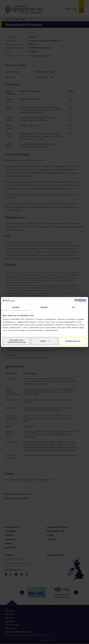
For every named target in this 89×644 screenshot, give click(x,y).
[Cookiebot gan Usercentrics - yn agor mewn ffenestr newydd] (76, 301)
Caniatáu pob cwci (73, 341)
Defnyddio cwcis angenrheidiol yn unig (16, 341)
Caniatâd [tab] (15, 307)
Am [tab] (73, 307)
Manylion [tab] (44, 307)
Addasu (45, 341)
